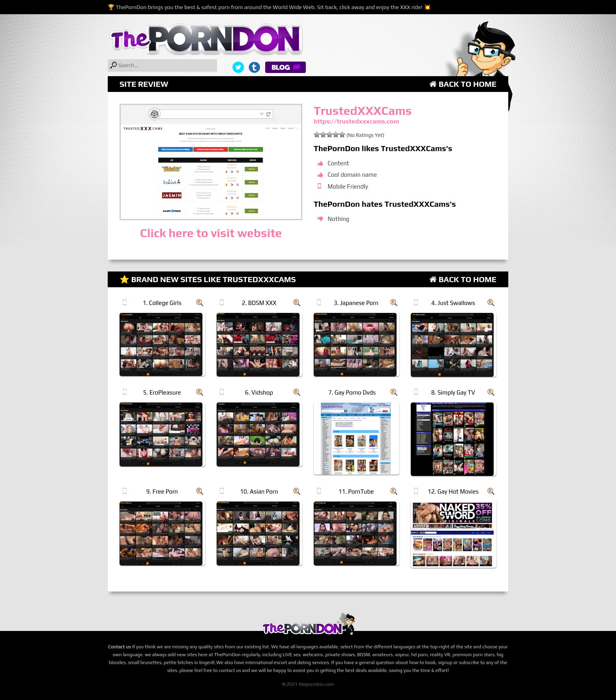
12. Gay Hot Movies (453, 491)
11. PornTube (356, 491)
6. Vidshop (259, 392)
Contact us (120, 647)
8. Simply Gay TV (453, 392)
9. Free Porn (162, 491)
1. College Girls (162, 303)
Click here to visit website (211, 233)
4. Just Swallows (453, 303)
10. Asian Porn (259, 491)
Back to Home (463, 84)
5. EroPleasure (162, 392)
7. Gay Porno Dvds (352, 392)
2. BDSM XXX (259, 303)
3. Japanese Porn (356, 303)
